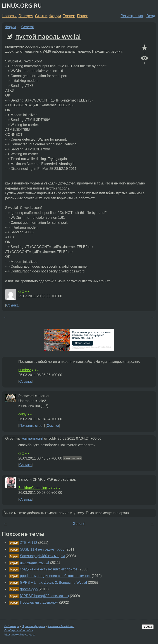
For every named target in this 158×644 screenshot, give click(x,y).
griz (21, 291)
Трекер (69, 16)
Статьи (41, 16)
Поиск (82, 16)
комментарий (32, 438)
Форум (55, 16)
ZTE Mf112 (28, 543)
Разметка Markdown (61, 626)
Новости (9, 16)
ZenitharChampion (33, 488)
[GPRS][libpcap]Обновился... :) (44, 596)
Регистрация (132, 16)
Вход (151, 16)
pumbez (25, 370)
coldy (22, 414)
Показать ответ (31, 426)
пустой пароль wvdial (48, 36)
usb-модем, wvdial (34, 563)
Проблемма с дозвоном (39, 602)
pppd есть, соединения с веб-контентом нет (55, 576)
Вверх (148, 627)
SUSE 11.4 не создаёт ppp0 (42, 549)
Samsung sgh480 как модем (42, 556)
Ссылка (12, 305)
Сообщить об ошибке (19, 630)
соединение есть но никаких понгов (49, 569)
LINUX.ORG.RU (22, 6)
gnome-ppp (29, 589)
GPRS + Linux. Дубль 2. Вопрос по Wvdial (53, 583)
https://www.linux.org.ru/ (20, 635)
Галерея (26, 16)
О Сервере (12, 626)
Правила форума (33, 626)
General (28, 27)
